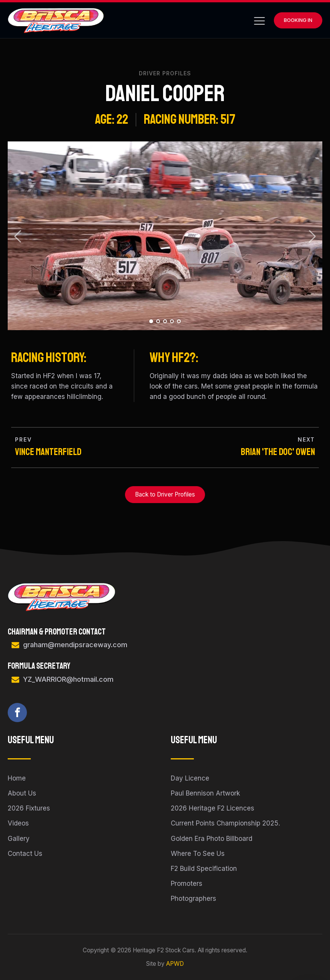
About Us (22, 793)
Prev (18, 236)
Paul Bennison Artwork (205, 793)
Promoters (187, 884)
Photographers (193, 899)
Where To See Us (198, 854)
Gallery (19, 839)
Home (17, 778)
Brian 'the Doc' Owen (278, 452)
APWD (175, 964)
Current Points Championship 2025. (225, 823)
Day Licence (190, 778)
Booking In (298, 20)
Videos (18, 823)
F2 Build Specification (204, 869)
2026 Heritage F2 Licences (212, 808)
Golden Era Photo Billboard (212, 839)
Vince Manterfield (48, 452)
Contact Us (25, 854)
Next (312, 236)
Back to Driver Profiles (165, 494)
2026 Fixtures (29, 808)
